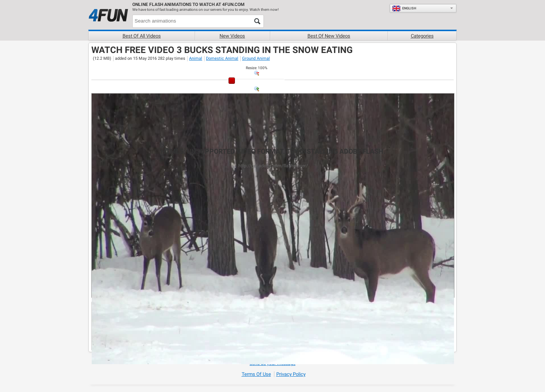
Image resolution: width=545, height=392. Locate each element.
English (404, 8)
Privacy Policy (291, 374)
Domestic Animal (222, 58)
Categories (422, 36)
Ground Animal (256, 58)
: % (257, 68)
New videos (232, 36)
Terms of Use (256, 374)
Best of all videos (142, 36)
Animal (196, 58)
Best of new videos (329, 36)
